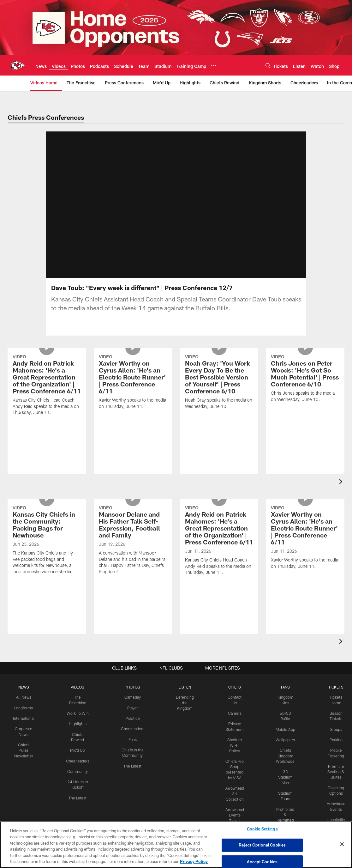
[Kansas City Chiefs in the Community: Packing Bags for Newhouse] (47, 570)
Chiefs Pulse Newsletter (26, 757)
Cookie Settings (262, 829)
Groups (334, 736)
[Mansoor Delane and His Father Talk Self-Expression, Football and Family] (133, 570)
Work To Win (79, 720)
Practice (132, 725)
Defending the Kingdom (184, 710)
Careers (233, 720)
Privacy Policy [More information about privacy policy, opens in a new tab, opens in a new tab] (194, 861)
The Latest (79, 804)
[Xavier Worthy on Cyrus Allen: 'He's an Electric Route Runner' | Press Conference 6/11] (133, 412)
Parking (334, 746)
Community (79, 778)
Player (132, 715)
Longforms (26, 715)
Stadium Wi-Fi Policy (233, 752)
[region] (176, 845)
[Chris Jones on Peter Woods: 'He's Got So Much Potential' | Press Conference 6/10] (305, 409)
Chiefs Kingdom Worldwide (283, 768)
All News (26, 705)
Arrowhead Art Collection (233, 799)
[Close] (342, 844)
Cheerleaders (79, 767)
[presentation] (342, 490)
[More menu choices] (214, 66)
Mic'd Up (79, 757)
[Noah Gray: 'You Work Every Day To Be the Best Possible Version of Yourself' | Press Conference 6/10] (219, 412)
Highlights (79, 731)
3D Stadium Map (283, 788)
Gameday (132, 705)
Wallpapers (283, 752)
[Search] (268, 66)
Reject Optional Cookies (262, 845)
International (26, 725)
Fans (132, 746)
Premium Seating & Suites (334, 778)
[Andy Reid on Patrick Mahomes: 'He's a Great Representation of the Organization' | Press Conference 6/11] (47, 415)
